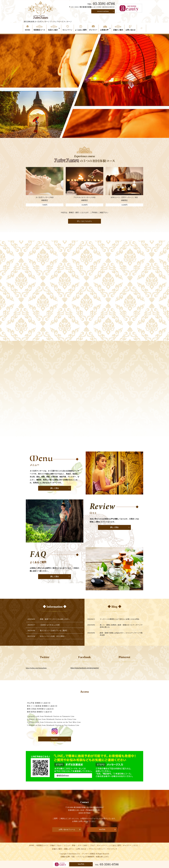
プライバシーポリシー (97, 849)
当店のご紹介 (53, 30)
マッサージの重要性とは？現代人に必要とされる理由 (119, 619)
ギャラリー (93, 30)
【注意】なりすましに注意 (51, 625)
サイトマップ (112, 849)
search (145, 30)
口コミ (136, 845)
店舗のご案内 (118, 30)
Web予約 (102, 830)
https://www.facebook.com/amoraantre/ (85, 668)
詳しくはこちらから (84, 221)
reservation (103, 11)
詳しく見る (55, 488)
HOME (28, 30)
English (55, 739)
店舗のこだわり (56, 845)
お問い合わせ (131, 30)
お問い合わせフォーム (67, 830)
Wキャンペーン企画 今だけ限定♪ (54, 636)
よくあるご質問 (81, 30)
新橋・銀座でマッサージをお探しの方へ (55, 619)
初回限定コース (39, 30)
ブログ (92, 845)
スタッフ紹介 (83, 845)
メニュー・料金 (70, 845)
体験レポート (69, 849)
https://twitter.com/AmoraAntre (36, 668)
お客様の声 (104, 30)
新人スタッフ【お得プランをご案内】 (56, 631)
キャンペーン (67, 30)
